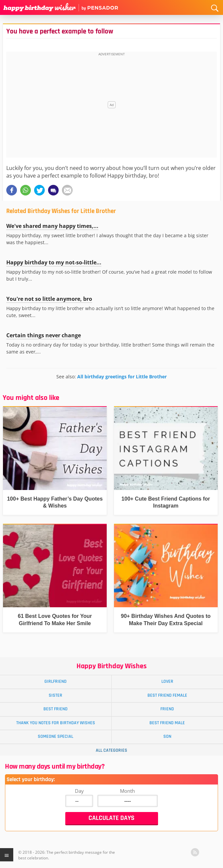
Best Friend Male (167, 723)
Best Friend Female (167, 695)
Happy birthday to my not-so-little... (54, 262)
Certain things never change (44, 335)
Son (167, 736)
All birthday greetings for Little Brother (122, 377)
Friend (167, 709)
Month (127, 791)
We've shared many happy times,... (52, 226)
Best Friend (56, 709)
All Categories (111, 750)
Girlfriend (56, 681)
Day (79, 791)
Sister (56, 695)
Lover (167, 681)
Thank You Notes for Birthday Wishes (56, 723)
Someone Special (56, 736)
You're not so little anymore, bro (49, 299)
